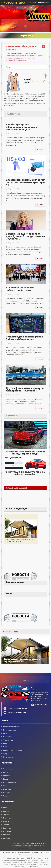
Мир (5, 808)
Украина (7, 815)
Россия (6, 811)
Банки (6, 779)
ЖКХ (5, 786)
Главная (7, 853)
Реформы (7, 828)
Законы (6, 825)
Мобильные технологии (13, 750)
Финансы (7, 776)
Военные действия (11, 727)
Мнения (7, 835)
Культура (7, 789)
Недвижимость (10, 782)
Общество (8, 831)
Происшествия (10, 730)
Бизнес (6, 772)
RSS (47, 853)
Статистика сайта (26, 855)
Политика (7, 818)
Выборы (7, 838)
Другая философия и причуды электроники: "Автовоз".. (25, 389)
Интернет (7, 737)
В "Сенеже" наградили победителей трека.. (20, 289)
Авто (5, 733)
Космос (6, 743)
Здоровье (7, 754)
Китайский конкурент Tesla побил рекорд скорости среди (25, 453)
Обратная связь (24, 853)
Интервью (8, 792)
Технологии (8, 740)
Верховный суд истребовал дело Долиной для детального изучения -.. (25, 236)
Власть (6, 821)
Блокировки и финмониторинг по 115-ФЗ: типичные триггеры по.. (25, 182)
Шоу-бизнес (8, 796)
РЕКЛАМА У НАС (38, 853)
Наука (6, 747)
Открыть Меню (25, 36)
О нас (14, 853)
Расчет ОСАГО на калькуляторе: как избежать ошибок (25, 473)
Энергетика (8, 757)
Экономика (8, 769)
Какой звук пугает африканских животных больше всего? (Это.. (21, 127)
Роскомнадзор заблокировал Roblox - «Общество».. (24, 338)
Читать (40, 150)
